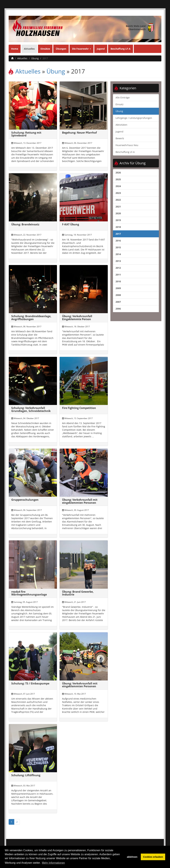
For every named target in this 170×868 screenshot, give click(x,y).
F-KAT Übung (71, 224)
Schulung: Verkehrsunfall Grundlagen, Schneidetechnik (31, 409)
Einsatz (120, 104)
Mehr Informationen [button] (53, 863)
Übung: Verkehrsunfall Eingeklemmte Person (77, 318)
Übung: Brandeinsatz (25, 224)
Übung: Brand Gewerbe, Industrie (78, 593)
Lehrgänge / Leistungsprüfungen (134, 118)
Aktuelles (29, 49)
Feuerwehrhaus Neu (127, 145)
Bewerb (120, 138)
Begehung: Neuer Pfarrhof (79, 133)
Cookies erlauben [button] (153, 857)
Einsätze (45, 49)
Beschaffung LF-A (121, 49)
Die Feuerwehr (82, 49)
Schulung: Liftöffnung (26, 775)
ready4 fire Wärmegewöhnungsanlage (29, 593)
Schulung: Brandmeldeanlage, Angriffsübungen (31, 318)
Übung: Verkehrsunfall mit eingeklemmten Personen (80, 501)
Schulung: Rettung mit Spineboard (26, 134)
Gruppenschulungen (25, 500)
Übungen (61, 49)
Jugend (101, 49)
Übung (35, 58)
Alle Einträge (123, 98)
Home (15, 49)
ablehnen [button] (132, 857)
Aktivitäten (121, 125)
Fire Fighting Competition (79, 408)
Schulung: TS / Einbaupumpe (30, 683)
